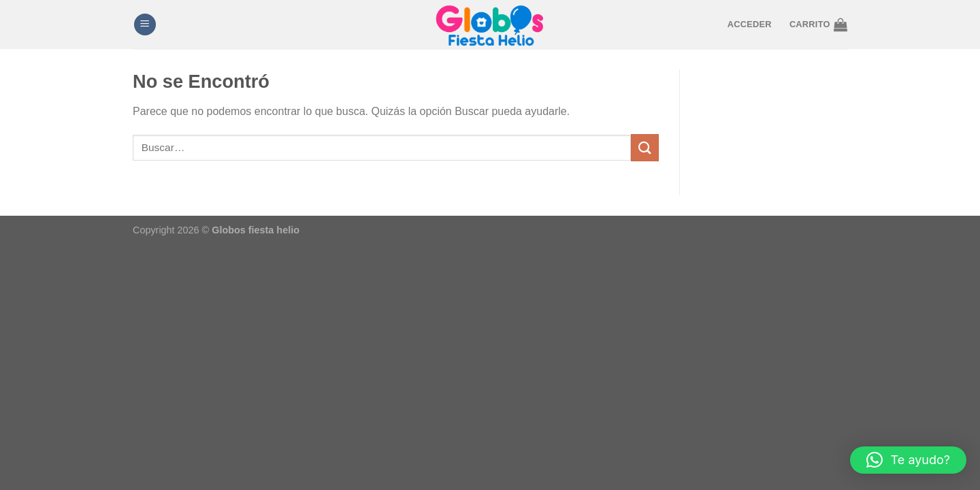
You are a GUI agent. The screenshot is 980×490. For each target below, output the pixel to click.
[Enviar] (644, 147)
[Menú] (145, 25)
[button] (908, 460)
